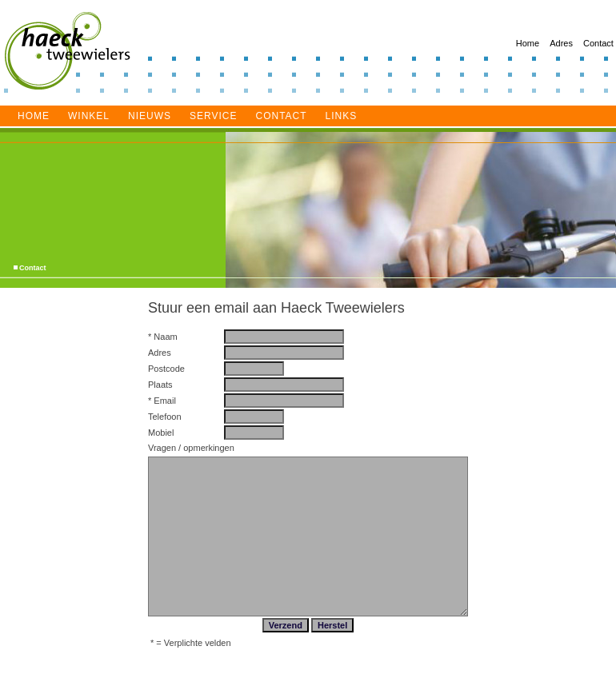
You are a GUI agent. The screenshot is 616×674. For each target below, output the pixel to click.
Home (528, 43)
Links (342, 116)
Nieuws (150, 116)
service (213, 116)
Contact (598, 43)
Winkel (89, 116)
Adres (561, 43)
